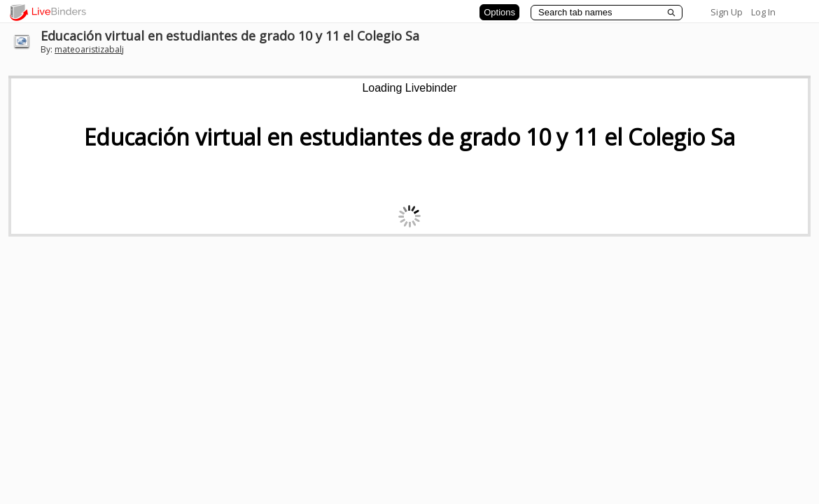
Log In (763, 12)
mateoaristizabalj (89, 49)
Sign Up (727, 12)
